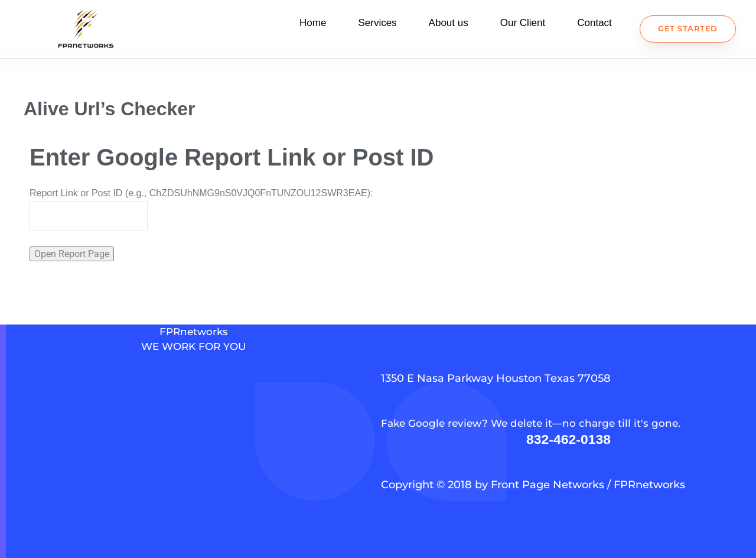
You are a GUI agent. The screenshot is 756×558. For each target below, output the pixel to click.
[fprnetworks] (193, 469)
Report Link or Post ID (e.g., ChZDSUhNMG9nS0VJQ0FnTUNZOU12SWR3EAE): (201, 198)
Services (377, 26)
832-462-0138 (568, 439)
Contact (594, 26)
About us (449, 26)
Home (313, 26)
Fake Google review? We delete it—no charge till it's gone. (536, 423)
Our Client (523, 26)
